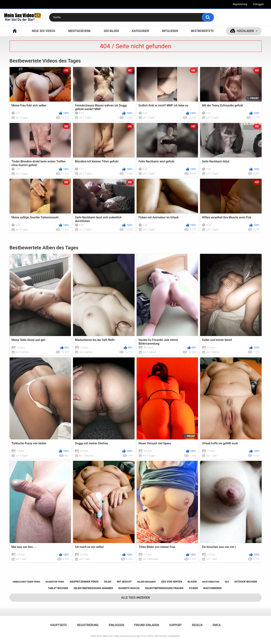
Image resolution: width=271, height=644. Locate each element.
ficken (193, 588)
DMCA (217, 625)
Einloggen (258, 4)
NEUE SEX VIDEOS (43, 31)
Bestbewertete (202, 31)
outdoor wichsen (246, 582)
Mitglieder (170, 31)
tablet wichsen (58, 588)
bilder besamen (146, 582)
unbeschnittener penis (26, 582)
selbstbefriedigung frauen (164, 588)
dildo (108, 582)
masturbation (211, 582)
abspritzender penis (84, 582)
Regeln (197, 625)
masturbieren (212, 588)
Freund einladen (147, 625)
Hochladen (245, 31)
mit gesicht (124, 582)
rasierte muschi (129, 588)
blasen (192, 582)
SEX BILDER (111, 31)
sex (227, 582)
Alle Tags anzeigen (135, 598)
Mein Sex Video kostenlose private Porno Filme (128, 636)
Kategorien (140, 31)
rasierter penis (55, 582)
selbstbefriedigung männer (93, 588)
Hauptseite (15, 31)
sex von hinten (171, 582)
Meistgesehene (79, 31)
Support (175, 625)
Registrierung (240, 4)
